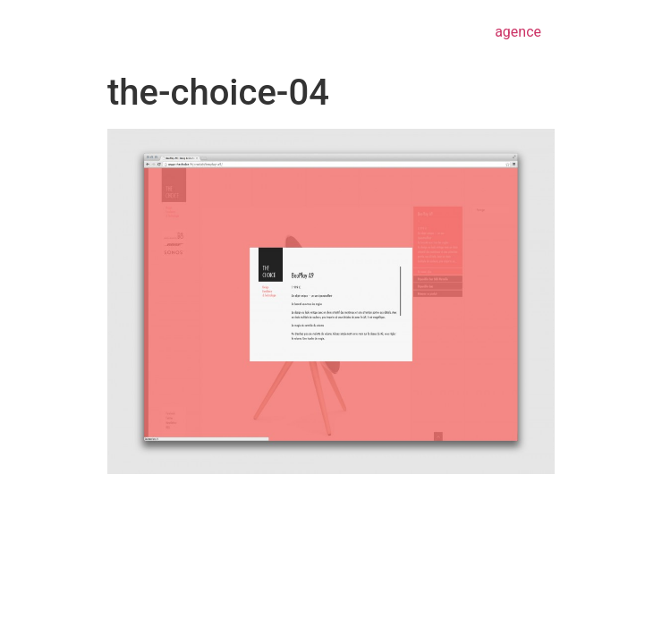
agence (518, 32)
